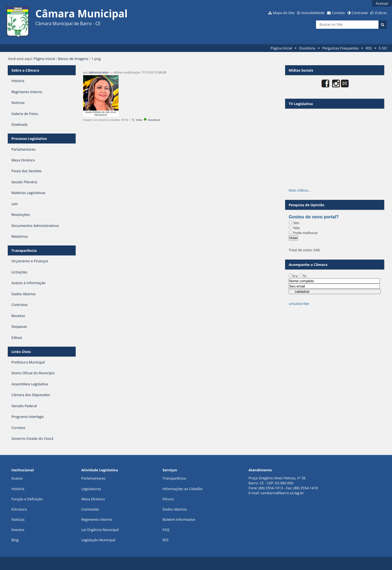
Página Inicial (281, 48)
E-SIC (383, 48)
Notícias (18, 519)
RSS (369, 48)
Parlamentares (93, 478)
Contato (338, 13)
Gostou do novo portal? (314, 217)
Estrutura (19, 509)
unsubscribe (299, 304)
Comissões (90, 509)
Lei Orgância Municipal (100, 530)
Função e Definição (27, 499)
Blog (15, 540)
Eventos (18, 530)
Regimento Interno (97, 519)
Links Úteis (21, 352)
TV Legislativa (301, 104)
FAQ (166, 530)
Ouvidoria (307, 48)
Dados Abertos (175, 509)
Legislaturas (91, 489)
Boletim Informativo (179, 519)
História (18, 489)
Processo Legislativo (29, 138)
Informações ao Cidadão (182, 489)
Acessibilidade (313, 13)
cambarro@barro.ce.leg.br (282, 493)
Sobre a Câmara (25, 70)
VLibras (381, 13)
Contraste (360, 13)
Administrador (99, 72)
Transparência (24, 250)
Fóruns (168, 499)
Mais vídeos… (300, 190)
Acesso (17, 478)
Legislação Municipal (98, 540)
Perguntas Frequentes (340, 48)
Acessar (382, 3)
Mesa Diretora (93, 499)
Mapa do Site (284, 13)
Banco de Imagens (73, 59)
